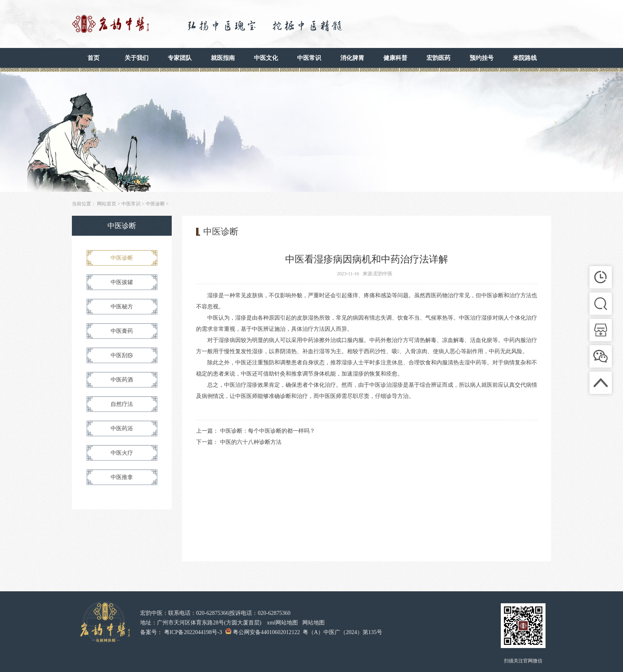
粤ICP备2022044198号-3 (193, 632)
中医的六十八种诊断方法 (251, 442)
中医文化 (266, 58)
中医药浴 (122, 428)
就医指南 (223, 58)
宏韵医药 (438, 58)
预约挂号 (482, 58)
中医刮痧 (122, 355)
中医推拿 (122, 477)
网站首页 (107, 204)
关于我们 (137, 58)
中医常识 (309, 58)
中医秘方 (122, 307)
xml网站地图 (282, 623)
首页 (93, 58)
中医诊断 (155, 204)
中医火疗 (122, 453)
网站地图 (313, 623)
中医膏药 (122, 331)
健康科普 (395, 58)
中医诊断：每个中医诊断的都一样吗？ (268, 431)
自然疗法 (122, 404)
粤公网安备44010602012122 (266, 632)
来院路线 (525, 58)
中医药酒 (122, 380)
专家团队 (180, 58)
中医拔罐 (122, 282)
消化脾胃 (352, 58)
